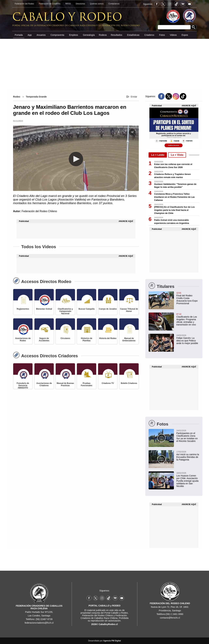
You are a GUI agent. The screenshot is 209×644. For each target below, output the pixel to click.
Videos (173, 35)
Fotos (162, 35)
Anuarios (41, 35)
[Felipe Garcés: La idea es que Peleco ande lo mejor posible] (174, 339)
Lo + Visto (177, 155)
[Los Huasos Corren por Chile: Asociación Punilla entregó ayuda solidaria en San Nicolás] (174, 479)
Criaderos (149, 35)
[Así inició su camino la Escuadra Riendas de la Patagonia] (174, 456)
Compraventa (57, 35)
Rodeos (103, 35)
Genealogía (89, 35)
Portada (19, 35)
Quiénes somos (97, 4)
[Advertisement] (104, 64)
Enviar (134, 97)
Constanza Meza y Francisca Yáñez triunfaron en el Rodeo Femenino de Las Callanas (174, 197)
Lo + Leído (158, 155)
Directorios (80, 4)
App (30, 35)
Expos (185, 35)
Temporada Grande (36, 97)
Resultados (116, 35)
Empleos (73, 35)
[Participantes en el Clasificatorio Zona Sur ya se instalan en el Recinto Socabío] (174, 436)
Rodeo (17, 97)
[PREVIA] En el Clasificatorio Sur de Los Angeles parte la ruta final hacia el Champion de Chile (174, 210)
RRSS (68, 4)
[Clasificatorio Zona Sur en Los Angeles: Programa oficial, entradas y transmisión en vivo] (174, 319)
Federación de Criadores (50, 4)
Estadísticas (133, 35)
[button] (76, 159)
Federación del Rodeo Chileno (39, 211)
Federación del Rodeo (24, 4)
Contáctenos (114, 4)
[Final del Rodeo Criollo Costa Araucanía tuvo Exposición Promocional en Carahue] (174, 298)
